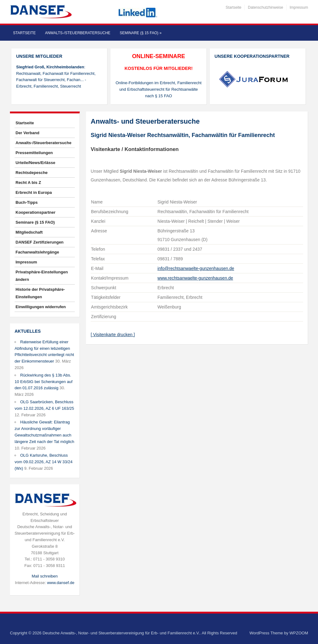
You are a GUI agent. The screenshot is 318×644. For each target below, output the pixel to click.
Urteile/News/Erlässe (35, 163)
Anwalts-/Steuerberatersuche (78, 33)
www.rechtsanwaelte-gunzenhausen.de (195, 278)
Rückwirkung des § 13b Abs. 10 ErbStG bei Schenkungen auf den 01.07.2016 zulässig (43, 382)
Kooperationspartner (36, 212)
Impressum (299, 7)
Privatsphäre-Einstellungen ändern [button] (42, 276)
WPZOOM (299, 633)
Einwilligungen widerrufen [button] (41, 307)
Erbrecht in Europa (34, 192)
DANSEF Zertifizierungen (40, 242)
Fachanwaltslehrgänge (37, 252)
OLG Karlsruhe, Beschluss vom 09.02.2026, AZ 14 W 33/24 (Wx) (43, 462)
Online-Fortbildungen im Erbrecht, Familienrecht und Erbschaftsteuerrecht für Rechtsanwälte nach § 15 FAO (159, 89)
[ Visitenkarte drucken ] (113, 335)
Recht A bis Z (28, 183)
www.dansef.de (61, 583)
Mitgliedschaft (29, 232)
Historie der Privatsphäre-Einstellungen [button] (40, 293)
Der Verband (27, 133)
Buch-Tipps (27, 202)
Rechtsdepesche (32, 173)
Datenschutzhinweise (265, 7)
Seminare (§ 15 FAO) (141, 33)
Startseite (234, 7)
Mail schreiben (45, 576)
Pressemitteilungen (34, 153)
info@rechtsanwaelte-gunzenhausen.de (196, 268)
